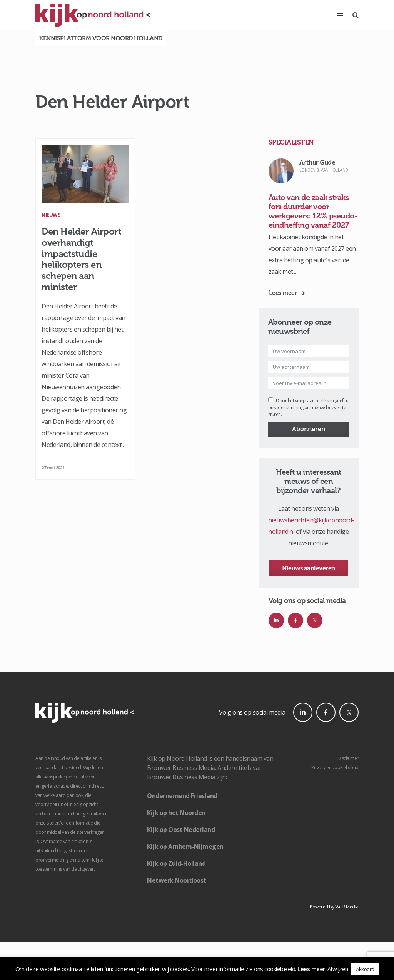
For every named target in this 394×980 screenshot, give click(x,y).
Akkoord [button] (365, 969)
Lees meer (311, 969)
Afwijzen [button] (338, 969)
